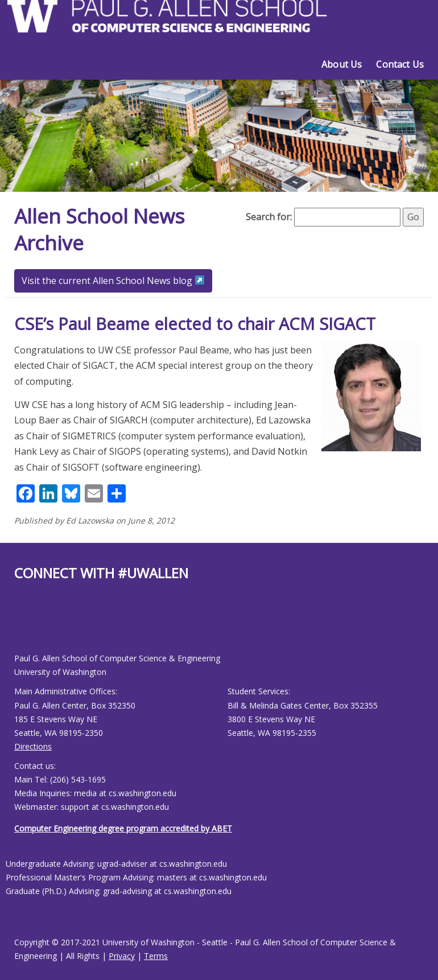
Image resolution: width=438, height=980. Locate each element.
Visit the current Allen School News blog (113, 281)
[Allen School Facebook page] (17, 626)
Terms (156, 956)
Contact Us (400, 64)
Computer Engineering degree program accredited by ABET (123, 828)
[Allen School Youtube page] (23, 626)
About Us (342, 64)
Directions (33, 746)
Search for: (269, 217)
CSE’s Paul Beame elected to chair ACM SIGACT (195, 324)
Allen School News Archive (102, 229)
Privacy (122, 956)
